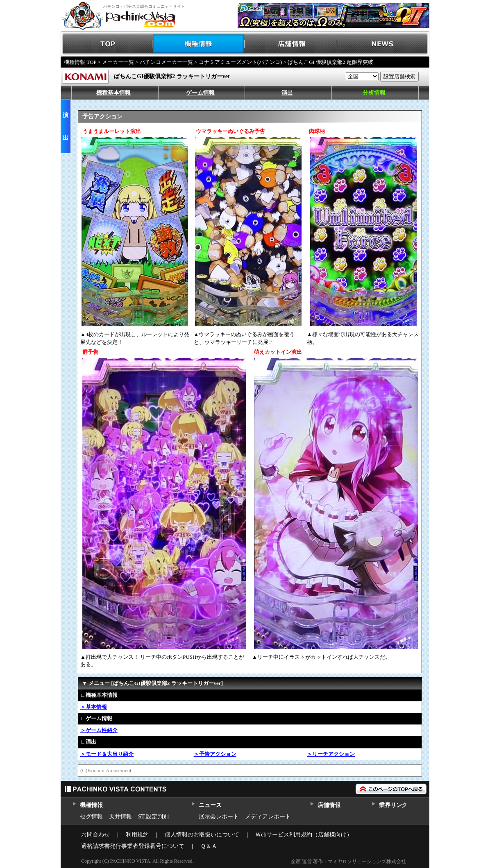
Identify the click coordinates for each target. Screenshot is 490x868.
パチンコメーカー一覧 (166, 62)
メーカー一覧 (118, 62)
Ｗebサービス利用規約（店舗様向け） (304, 835)
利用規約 (137, 835)
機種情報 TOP (80, 62)
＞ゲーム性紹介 (99, 730)
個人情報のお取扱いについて (202, 835)
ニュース (210, 805)
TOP (107, 44)
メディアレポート (268, 817)
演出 (287, 93)
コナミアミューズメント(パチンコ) (240, 62)
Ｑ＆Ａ (209, 846)
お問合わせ (95, 835)
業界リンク (393, 805)
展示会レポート (219, 817)
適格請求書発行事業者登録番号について (133, 846)
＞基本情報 (94, 707)
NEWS (383, 44)
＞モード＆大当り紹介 (107, 754)
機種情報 (199, 44)
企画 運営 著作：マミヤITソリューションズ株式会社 (348, 861)
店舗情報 (291, 44)
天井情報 (120, 817)
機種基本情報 (113, 93)
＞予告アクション (215, 754)
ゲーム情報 (200, 93)
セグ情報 (91, 817)
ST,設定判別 (153, 817)
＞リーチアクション (331, 754)
